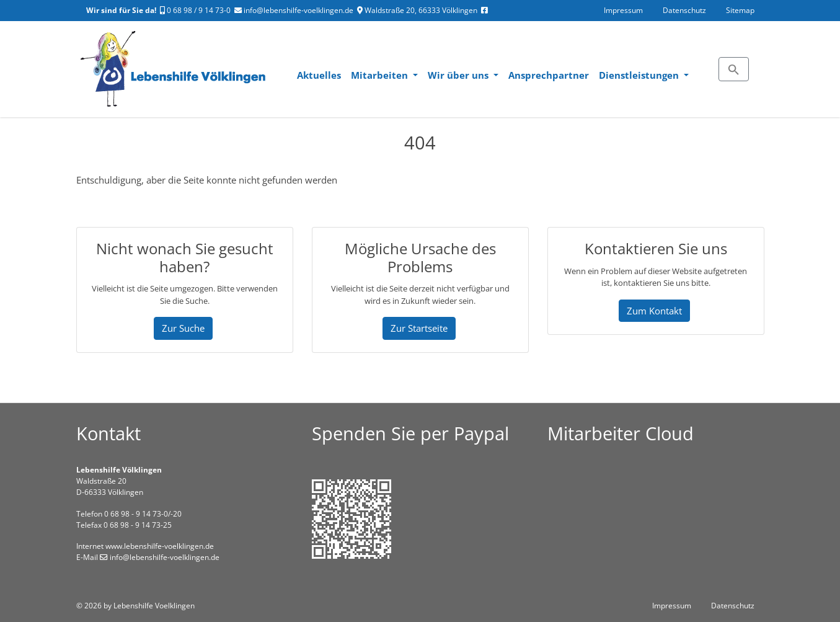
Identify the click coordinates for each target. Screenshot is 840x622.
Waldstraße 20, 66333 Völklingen (417, 10)
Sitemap (740, 10)
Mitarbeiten (381, 75)
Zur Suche (183, 328)
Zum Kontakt (654, 311)
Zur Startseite (419, 328)
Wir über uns (459, 75)
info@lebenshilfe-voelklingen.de (294, 10)
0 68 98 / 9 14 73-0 (195, 10)
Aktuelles (319, 75)
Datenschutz (684, 10)
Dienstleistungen (640, 75)
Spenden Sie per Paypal (410, 433)
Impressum (623, 10)
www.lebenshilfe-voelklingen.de (160, 546)
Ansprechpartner (549, 75)
